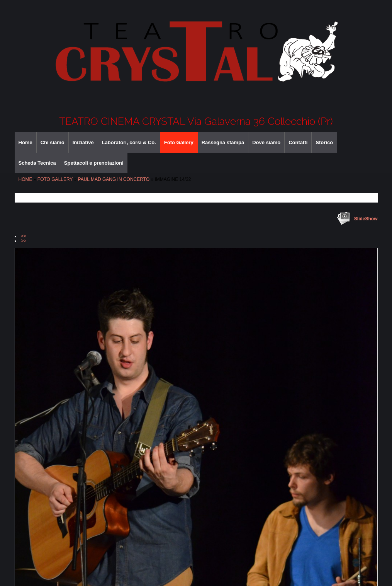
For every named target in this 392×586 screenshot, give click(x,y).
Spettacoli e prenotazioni (94, 163)
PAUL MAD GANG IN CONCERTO (114, 179)
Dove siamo (266, 142)
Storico (324, 142)
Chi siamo (53, 142)
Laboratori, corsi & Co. (129, 142)
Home (25, 142)
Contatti (298, 142)
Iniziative (83, 142)
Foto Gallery (179, 142)
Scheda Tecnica (37, 163)
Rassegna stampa (223, 142)
